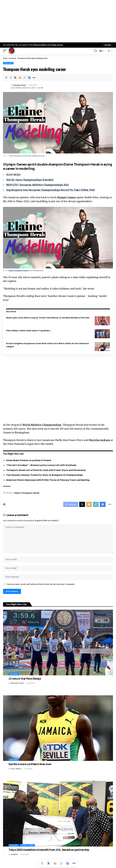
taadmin (14, 854)
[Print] (29, 78)
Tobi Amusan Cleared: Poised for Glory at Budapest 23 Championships (45, 475)
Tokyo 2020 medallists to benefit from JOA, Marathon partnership (49, 850)
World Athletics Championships (42, 425)
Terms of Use (57, 45)
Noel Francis (16, 769)
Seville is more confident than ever (30, 764)
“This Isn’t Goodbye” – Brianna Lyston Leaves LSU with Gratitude (41, 465)
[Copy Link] (25, 78)
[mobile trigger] (6, 51)
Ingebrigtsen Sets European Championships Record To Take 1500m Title (51, 190)
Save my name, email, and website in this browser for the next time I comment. (41, 584)
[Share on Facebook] (10, 78)
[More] (34, 78)
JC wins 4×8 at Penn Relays (25, 679)
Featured (12, 58)
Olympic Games (66, 197)
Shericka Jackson (100, 440)
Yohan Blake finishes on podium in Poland (29, 460)
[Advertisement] (58, 21)
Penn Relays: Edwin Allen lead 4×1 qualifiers (28, 330)
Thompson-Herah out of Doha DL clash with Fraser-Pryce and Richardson (46, 470)
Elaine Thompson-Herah (18, 270)
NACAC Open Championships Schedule (30, 180)
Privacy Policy (40, 45)
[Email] (20, 78)
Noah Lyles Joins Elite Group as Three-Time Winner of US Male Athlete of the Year (48, 318)
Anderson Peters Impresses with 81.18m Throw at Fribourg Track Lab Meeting (48, 480)
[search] (95, 51)
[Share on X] (15, 78)
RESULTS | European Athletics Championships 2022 (37, 185)
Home (5, 58)
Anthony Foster (20, 85)
